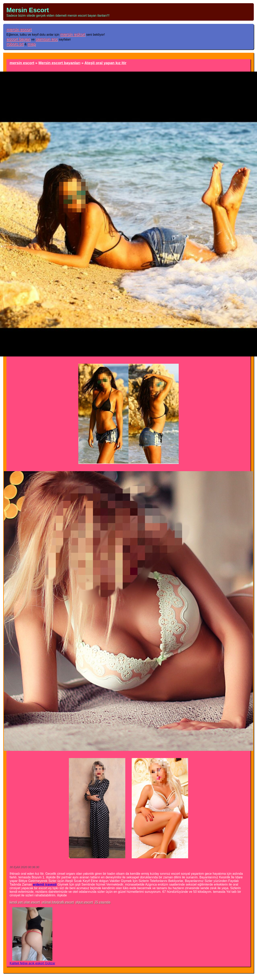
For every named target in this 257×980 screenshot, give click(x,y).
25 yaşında (102, 902)
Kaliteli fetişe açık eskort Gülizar (32, 963)
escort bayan (18, 39)
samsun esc (47, 39)
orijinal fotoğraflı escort (58, 902)
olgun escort (84, 902)
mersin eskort (73, 34)
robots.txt (15, 44)
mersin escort (19, 29)
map (32, 44)
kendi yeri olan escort (25, 902)
